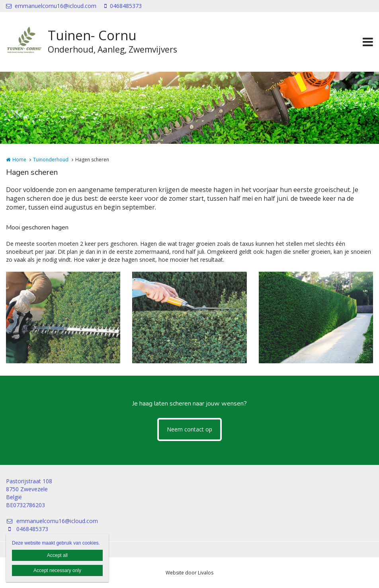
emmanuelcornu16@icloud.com (51, 6)
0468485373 (123, 6)
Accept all (57, 555)
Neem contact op (189, 429)
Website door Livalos (189, 573)
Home (19, 160)
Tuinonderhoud (51, 160)
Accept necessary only (57, 570)
